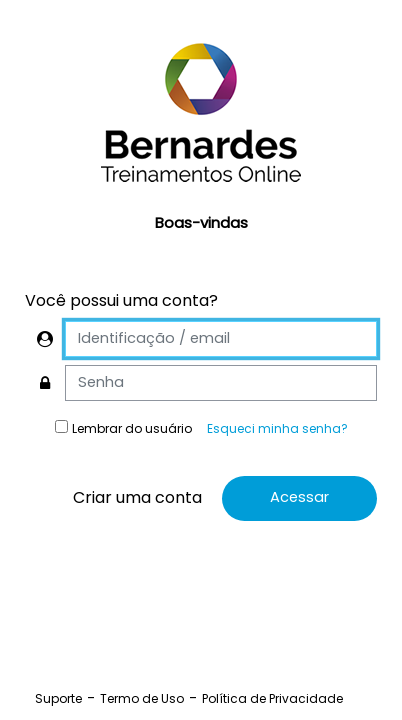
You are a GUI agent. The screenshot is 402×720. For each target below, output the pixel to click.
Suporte (58, 698)
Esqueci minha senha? (277, 428)
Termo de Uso (142, 698)
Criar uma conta (137, 497)
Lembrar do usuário (132, 428)
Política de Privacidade (272, 698)
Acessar (299, 497)
